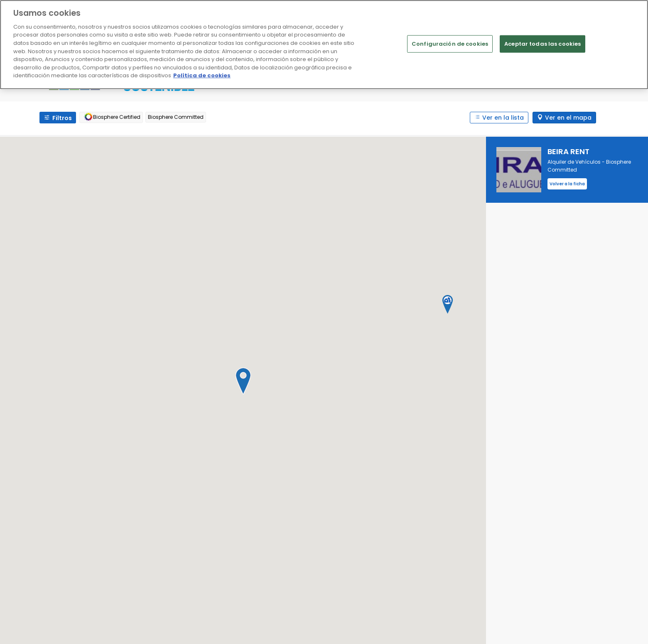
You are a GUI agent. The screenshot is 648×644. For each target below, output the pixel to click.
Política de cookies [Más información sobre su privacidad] (202, 75)
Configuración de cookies (450, 44)
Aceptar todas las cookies (542, 44)
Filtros (62, 118)
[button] (243, 381)
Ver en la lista (503, 118)
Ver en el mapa (568, 118)
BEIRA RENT (568, 151)
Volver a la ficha (567, 184)
